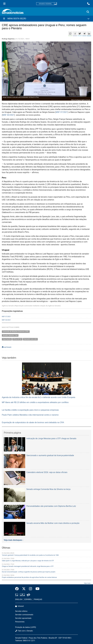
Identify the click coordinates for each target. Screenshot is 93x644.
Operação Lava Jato (30, 339)
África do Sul (17, 339)
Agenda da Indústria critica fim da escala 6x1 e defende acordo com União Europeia (39, 397)
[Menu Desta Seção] (46, 19)
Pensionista (20, 622)
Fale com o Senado (24, 631)
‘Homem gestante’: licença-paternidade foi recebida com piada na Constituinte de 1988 (30, 555)
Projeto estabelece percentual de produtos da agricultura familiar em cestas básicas (29, 577)
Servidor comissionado (24, 615)
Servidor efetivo (21, 611)
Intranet (20, 606)
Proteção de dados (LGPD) (26, 627)
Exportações (7, 339)
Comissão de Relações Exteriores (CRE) (16, 332)
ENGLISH (19, 599)
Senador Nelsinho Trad (10, 335)
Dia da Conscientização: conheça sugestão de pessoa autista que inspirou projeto (29, 572)
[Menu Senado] (4, 4)
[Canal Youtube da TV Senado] (37, 589)
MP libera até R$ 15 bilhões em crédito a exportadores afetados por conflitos (35, 402)
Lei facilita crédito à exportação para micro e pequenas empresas (30, 410)
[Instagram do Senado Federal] (31, 589)
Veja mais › (88, 583)
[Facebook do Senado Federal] (18, 589)
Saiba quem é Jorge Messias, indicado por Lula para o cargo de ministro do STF (28, 561)
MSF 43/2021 (8, 115)
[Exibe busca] (88, 12)
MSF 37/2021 (62, 112)
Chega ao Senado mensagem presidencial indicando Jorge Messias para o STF (28, 566)
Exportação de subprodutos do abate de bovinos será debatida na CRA (33, 422)
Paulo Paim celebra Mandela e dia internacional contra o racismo (30, 415)
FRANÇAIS (38, 599)
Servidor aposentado (23, 618)
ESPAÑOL (28, 599)
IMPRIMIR (7, 347)
